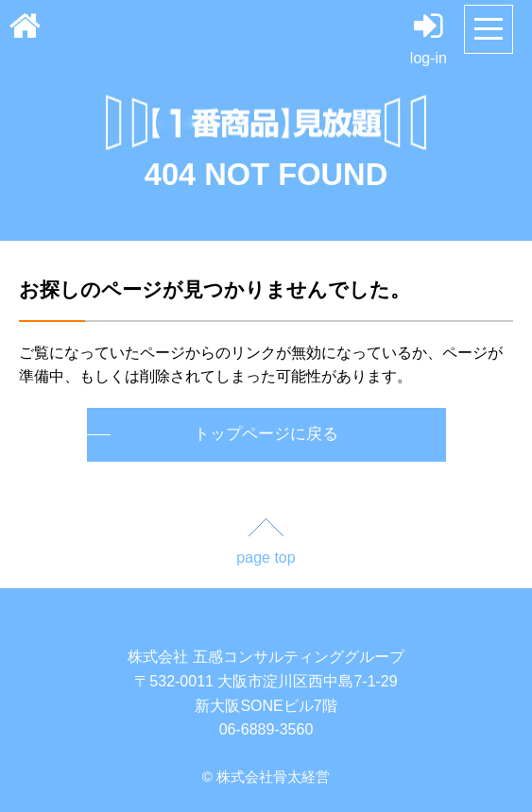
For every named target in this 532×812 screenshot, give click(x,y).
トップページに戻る (266, 434)
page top (266, 558)
